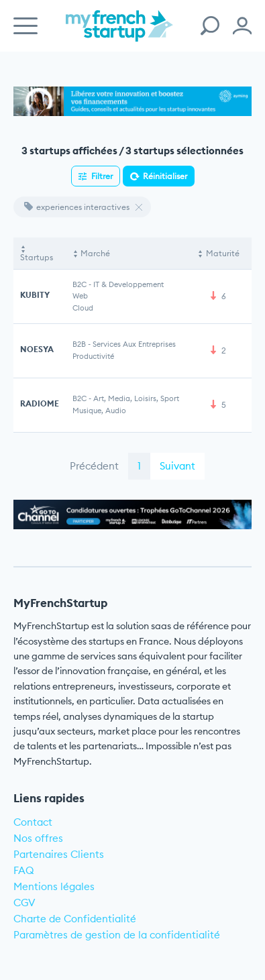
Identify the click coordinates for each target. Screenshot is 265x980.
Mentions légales (54, 886)
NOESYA (37, 349)
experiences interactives (77, 207)
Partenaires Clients (59, 854)
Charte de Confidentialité (75, 919)
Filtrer (102, 176)
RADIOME (40, 403)
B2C (79, 284)
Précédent (94, 466)
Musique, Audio (99, 411)
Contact (33, 822)
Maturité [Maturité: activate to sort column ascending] (223, 253)
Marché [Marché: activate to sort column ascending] (95, 253)
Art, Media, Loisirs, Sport (136, 398)
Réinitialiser (165, 176)
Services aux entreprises (134, 344)
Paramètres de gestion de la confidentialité (117, 935)
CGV (24, 903)
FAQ (24, 870)
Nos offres (38, 838)
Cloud (83, 308)
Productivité (93, 356)
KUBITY (35, 295)
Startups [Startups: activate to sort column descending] (37, 257)
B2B (79, 344)
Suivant (177, 466)
